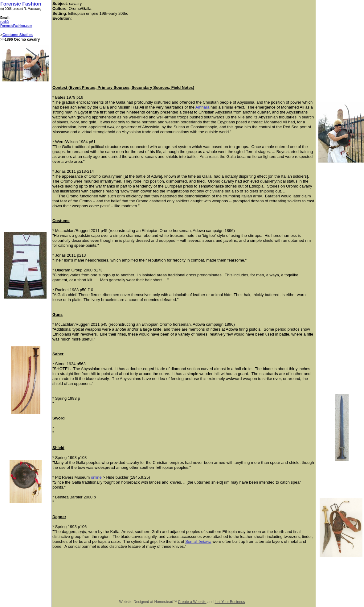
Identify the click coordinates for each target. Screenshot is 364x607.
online (96, 477)
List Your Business (230, 602)
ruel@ (5, 22)
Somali (192, 541)
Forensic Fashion (21, 4)
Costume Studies (18, 35)
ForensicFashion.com (16, 26)
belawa (205, 541)
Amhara (202, 107)
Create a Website (192, 602)
